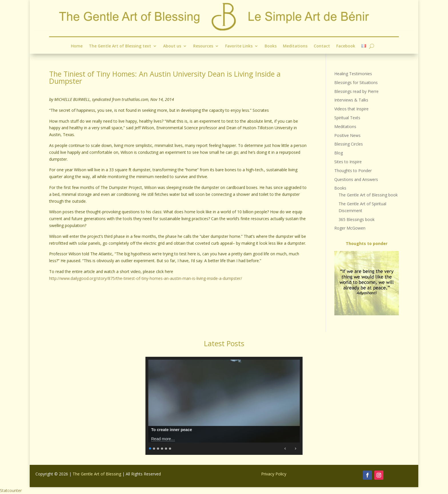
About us (172, 46)
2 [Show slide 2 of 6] (154, 448)
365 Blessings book (357, 219)
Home (77, 46)
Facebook (346, 46)
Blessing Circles (349, 144)
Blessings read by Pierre (356, 91)
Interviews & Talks (351, 100)
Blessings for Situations (356, 82)
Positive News (347, 135)
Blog (339, 153)
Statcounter (11, 490)
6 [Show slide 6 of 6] (170, 448)
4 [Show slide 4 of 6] (162, 448)
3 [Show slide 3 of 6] (158, 448)
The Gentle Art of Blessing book (368, 195)
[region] (367, 283)
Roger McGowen (350, 228)
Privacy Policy (274, 474)
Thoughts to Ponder (353, 171)
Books (271, 46)
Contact (322, 46)
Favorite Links (239, 46)
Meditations (295, 46)
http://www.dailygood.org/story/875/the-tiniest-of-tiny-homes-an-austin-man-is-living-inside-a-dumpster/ (146, 278)
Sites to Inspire (348, 162)
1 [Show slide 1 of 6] (150, 448)
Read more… (163, 439)
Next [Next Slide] (295, 449)
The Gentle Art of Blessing (97, 474)
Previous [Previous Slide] (285, 449)
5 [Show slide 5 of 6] (166, 448)
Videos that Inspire (351, 109)
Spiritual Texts (347, 118)
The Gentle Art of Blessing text (120, 46)
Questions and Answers (356, 179)
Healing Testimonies (353, 74)
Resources (203, 46)
